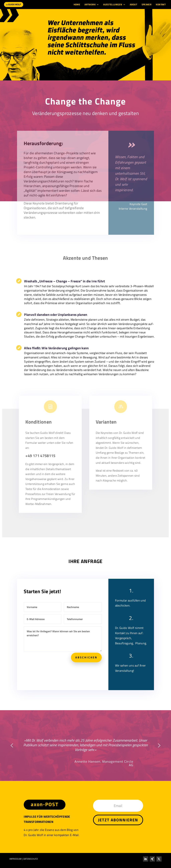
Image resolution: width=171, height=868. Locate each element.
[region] (85, 45)
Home (77, 5)
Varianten (106, 425)
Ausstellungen (113, 5)
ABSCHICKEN (86, 657)
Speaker (147, 5)
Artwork (90, 5)
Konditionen (40, 425)
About (133, 5)
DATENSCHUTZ (31, 859)
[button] (12, 745)
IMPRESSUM (15, 859)
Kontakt (161, 5)
